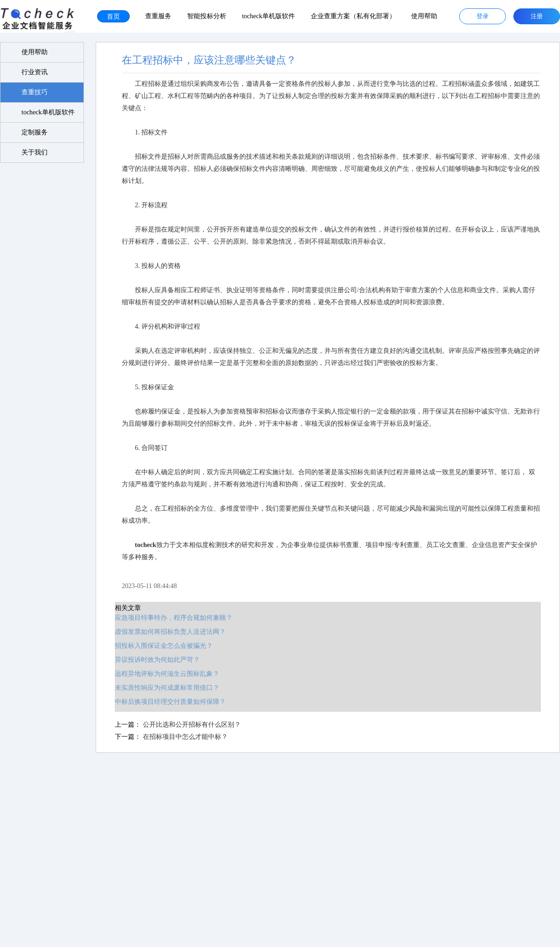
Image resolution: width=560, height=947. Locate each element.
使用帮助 (424, 16)
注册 (537, 16)
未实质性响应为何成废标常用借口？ (161, 688)
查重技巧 (35, 92)
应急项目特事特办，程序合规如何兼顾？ (168, 618)
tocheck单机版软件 (268, 16)
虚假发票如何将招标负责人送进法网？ (164, 632)
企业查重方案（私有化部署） (353, 16)
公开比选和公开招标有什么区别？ (185, 725)
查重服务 (158, 16)
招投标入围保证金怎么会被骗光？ (158, 646)
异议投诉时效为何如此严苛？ (151, 660)
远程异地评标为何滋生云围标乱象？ (161, 674)
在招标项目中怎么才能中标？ (179, 737)
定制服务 (35, 132)
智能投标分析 (207, 16)
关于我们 (35, 152)
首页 (113, 16)
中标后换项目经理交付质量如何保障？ (164, 702)
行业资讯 (35, 72)
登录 (483, 16)
